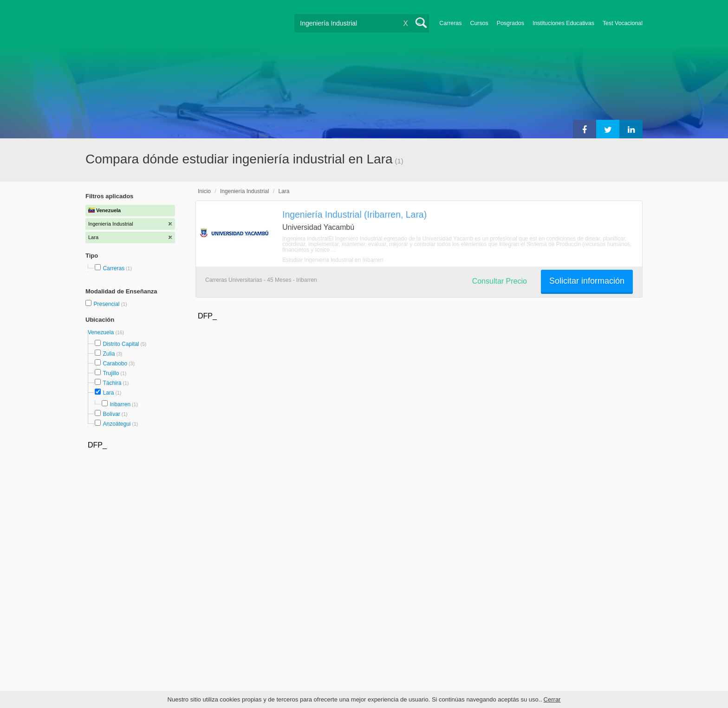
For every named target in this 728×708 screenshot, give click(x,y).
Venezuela (101, 332)
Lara (108, 393)
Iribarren (120, 404)
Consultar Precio (500, 281)
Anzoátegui (117, 424)
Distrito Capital (121, 344)
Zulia (109, 354)
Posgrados (510, 23)
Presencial (107, 304)
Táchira (112, 383)
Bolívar (111, 414)
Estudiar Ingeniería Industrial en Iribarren (333, 260)
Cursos (479, 23)
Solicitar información (587, 281)
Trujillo (111, 373)
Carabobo (115, 364)
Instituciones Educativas (563, 23)
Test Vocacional (623, 23)
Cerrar (552, 699)
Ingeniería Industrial (244, 191)
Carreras (450, 23)
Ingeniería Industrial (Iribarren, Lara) (354, 214)
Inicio (204, 191)
